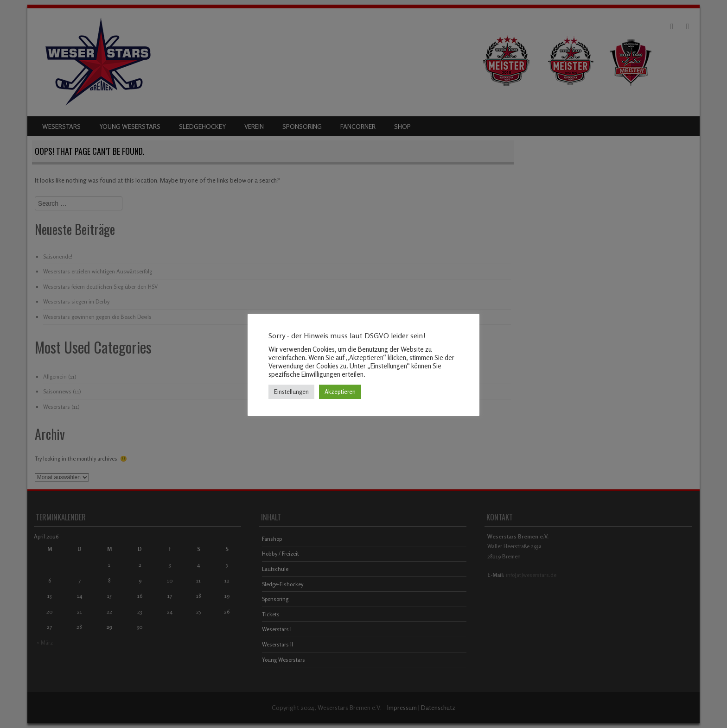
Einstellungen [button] (291, 392)
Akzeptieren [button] (340, 392)
